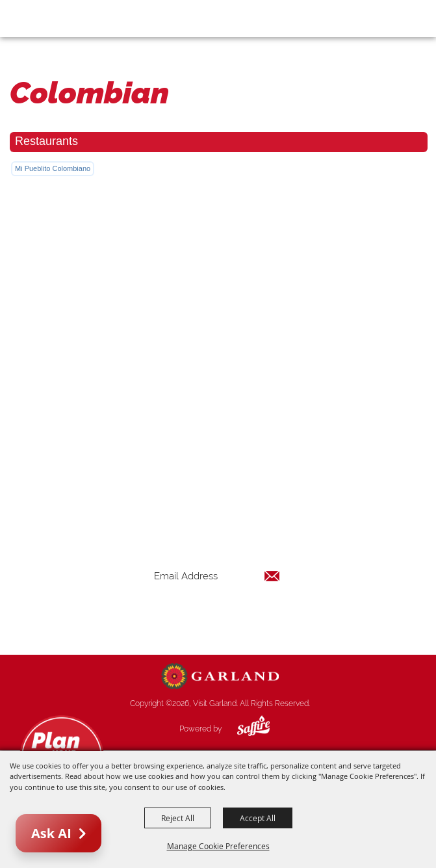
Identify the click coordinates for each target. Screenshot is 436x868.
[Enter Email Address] (217, 576)
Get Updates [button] (217, 618)
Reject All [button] (178, 818)
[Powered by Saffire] (244, 729)
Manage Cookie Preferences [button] (218, 846)
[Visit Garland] (46, 18)
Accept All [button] (258, 818)
